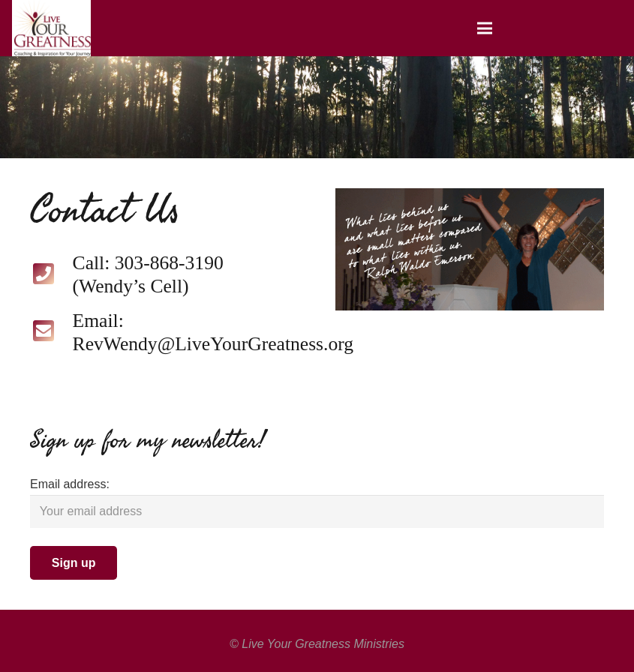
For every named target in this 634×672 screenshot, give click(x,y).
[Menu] (485, 28)
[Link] (51, 28)
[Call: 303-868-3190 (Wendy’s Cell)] (51, 276)
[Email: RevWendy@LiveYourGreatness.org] (51, 333)
